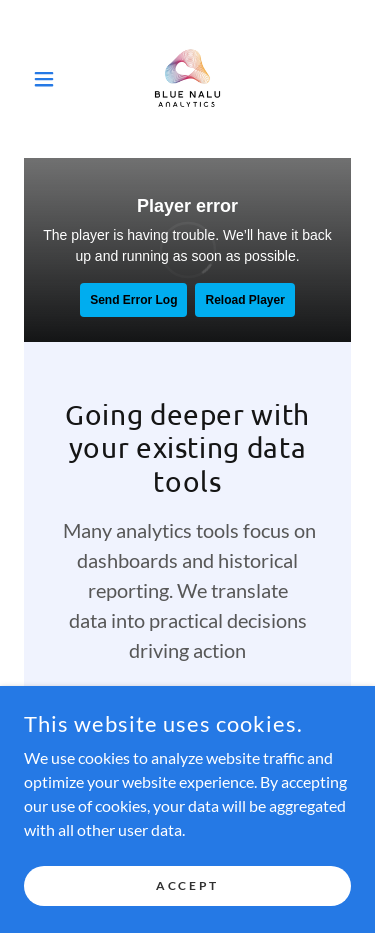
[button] (48, 79)
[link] (188, 79)
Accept (187, 885)
